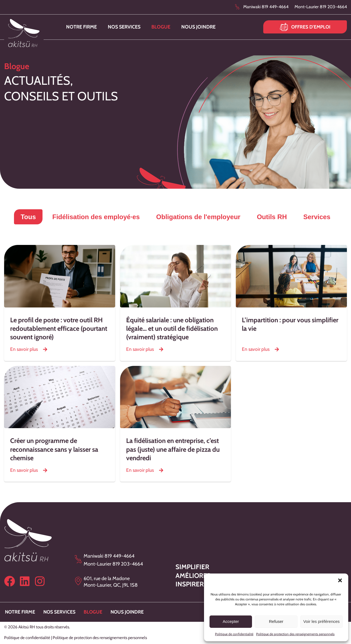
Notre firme (81, 27)
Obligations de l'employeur (198, 217)
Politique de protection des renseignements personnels (295, 634)
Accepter (231, 621)
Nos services (124, 27)
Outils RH (272, 217)
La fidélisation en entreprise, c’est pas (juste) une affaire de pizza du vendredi (173, 449)
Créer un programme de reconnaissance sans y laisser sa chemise (54, 449)
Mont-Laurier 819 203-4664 (321, 7)
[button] (340, 580)
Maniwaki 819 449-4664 (266, 7)
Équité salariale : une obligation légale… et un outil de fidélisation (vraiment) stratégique (172, 328)
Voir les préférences (322, 621)
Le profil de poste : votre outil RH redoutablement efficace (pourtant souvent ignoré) (59, 328)
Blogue (161, 27)
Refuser (276, 621)
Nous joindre (198, 27)
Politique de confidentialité (234, 634)
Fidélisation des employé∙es (96, 217)
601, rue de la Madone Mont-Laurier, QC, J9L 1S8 (111, 582)
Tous (28, 217)
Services (317, 217)
